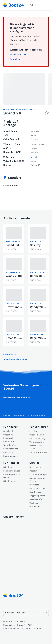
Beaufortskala (36, 492)
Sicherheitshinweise (13, 629)
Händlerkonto (10, 481)
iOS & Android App (38, 474)
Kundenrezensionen (39, 452)
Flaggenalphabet (37, 496)
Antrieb (34, 157)
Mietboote (34, 485)
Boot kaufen (9, 441)
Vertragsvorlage (37, 442)
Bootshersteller (11, 449)
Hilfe (28, 629)
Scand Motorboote (14, 359)
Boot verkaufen (37, 435)
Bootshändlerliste (12, 471)
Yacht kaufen (10, 445)
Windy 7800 (14, 276)
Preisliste (34, 431)
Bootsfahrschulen (38, 488)
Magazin (33, 471)
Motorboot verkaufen (15, 398)
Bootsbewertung (37, 438)
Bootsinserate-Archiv (36, 447)
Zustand (34, 139)
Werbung (34, 503)
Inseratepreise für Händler (12, 476)
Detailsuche (9, 431)
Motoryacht (30, 109)
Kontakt (37, 629)
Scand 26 (8, 355)
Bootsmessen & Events (37, 480)
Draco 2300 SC (16, 338)
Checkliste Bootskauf (8, 436)
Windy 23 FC (39, 307)
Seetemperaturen (38, 467)
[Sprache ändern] (26, 613)
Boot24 (7, 416)
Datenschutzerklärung (14, 625)
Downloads (35, 507)
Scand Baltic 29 (16, 245)
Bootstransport (10, 456)
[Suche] (32, 5)
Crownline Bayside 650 (21, 307)
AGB (30, 625)
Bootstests (8, 452)
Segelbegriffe (36, 499)
